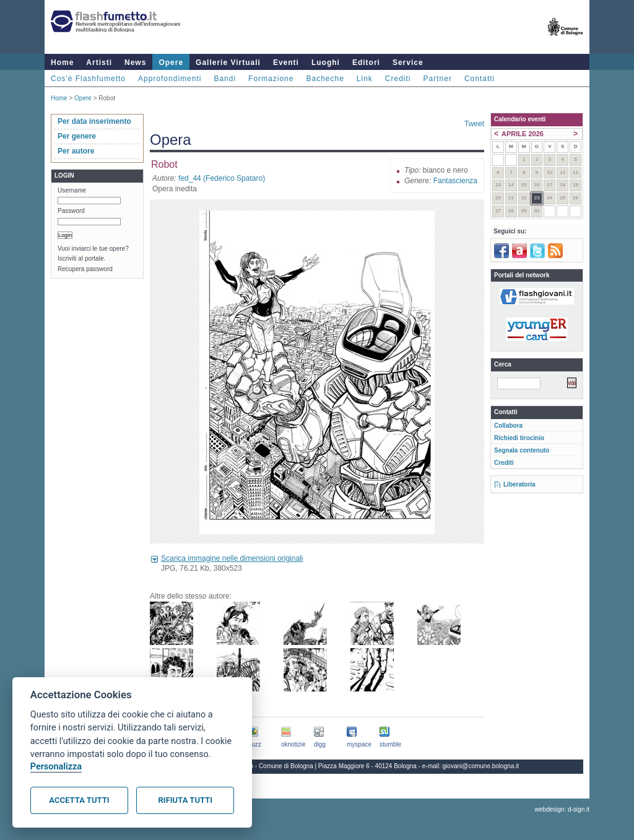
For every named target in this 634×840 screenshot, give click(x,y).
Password (71, 211)
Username (72, 190)
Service (408, 63)
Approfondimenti (170, 79)
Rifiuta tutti (185, 800)
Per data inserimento (94, 121)
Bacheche (325, 79)
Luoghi (326, 63)
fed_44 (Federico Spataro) (222, 178)
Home (62, 63)
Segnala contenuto (522, 450)
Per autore (76, 151)
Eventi (286, 63)
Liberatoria (519, 484)
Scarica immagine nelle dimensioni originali (232, 558)
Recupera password (85, 269)
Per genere (77, 136)
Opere (171, 63)
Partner (438, 79)
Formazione (271, 79)
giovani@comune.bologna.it (481, 766)
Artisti (99, 63)
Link (365, 79)
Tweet (474, 124)
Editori (366, 63)
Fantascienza (455, 181)
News (135, 63)
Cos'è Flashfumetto (88, 79)
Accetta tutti (79, 800)
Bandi (225, 79)
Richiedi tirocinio (519, 438)
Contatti (480, 79)
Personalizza (56, 767)
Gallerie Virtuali (228, 63)
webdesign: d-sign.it (562, 809)
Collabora (508, 426)
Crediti (398, 79)
